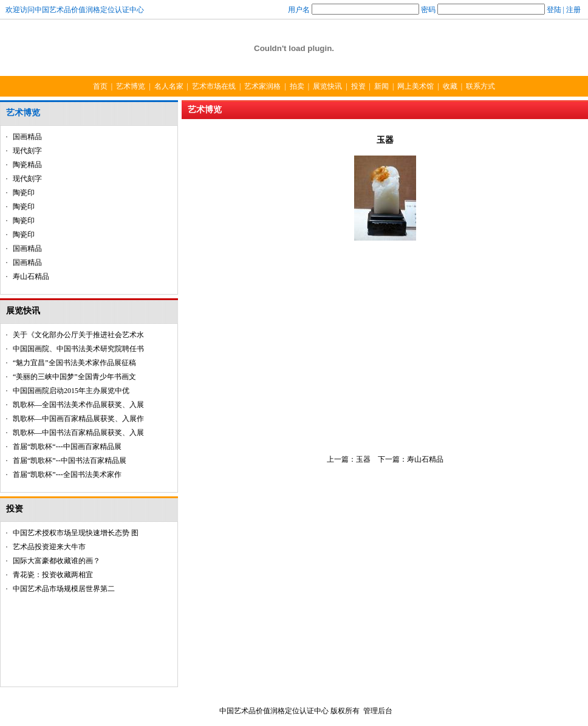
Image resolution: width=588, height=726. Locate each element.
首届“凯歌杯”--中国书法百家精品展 (70, 461)
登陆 (554, 10)
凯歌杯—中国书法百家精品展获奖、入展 (78, 433)
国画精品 (27, 137)
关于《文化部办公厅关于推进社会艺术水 (78, 335)
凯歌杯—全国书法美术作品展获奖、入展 (78, 405)
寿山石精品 (31, 276)
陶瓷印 (24, 193)
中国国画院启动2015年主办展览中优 (71, 391)
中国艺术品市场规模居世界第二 (64, 589)
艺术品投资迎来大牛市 (49, 547)
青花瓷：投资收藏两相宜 (53, 575)
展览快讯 (327, 86)
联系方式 (480, 86)
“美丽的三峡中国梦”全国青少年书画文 (74, 377)
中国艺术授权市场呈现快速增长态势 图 (76, 533)
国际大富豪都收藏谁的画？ (56, 561)
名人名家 (169, 86)
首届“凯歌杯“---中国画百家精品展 (67, 447)
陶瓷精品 (27, 165)
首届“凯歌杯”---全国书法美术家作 (67, 474)
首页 (100, 86)
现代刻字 (27, 151)
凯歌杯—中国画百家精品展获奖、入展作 (78, 419)
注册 (573, 10)
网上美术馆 (415, 86)
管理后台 (378, 711)
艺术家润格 (262, 86)
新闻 (381, 86)
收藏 (450, 86)
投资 (358, 86)
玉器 (363, 459)
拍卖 (297, 86)
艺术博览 (131, 86)
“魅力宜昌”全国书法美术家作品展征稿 (74, 363)
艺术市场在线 (214, 86)
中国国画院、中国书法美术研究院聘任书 (78, 349)
